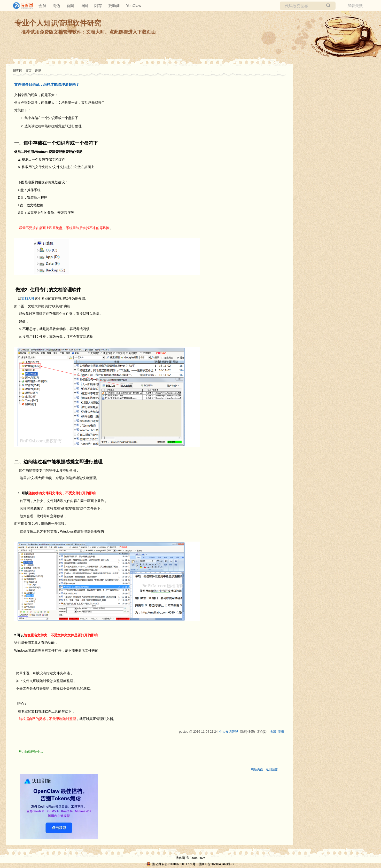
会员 (42, 6)
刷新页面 (257, 769)
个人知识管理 (229, 732)
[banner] (21, 6)
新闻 (70, 6)
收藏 (273, 732)
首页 (28, 71)
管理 (38, 71)
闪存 (98, 6)
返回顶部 (272, 769)
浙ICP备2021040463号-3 (216, 864)
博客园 (18, 71)
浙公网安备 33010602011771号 (171, 864)
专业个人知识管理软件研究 (58, 23)
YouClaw (134, 6)
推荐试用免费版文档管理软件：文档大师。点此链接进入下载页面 (88, 32)
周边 (56, 6)
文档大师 (28, 298)
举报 (281, 732)
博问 (84, 6)
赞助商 (114, 6)
